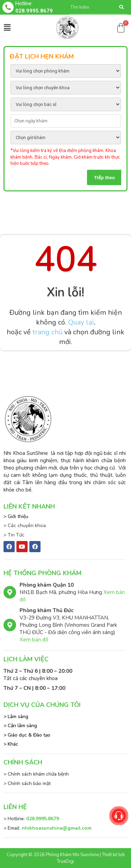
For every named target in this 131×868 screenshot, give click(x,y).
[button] (7, 28)
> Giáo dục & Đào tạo (27, 735)
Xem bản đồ (34, 640)
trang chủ (48, 332)
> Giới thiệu (16, 516)
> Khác (11, 744)
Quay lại (81, 322)
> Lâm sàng (16, 717)
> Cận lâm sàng (20, 726)
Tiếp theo (104, 178)
